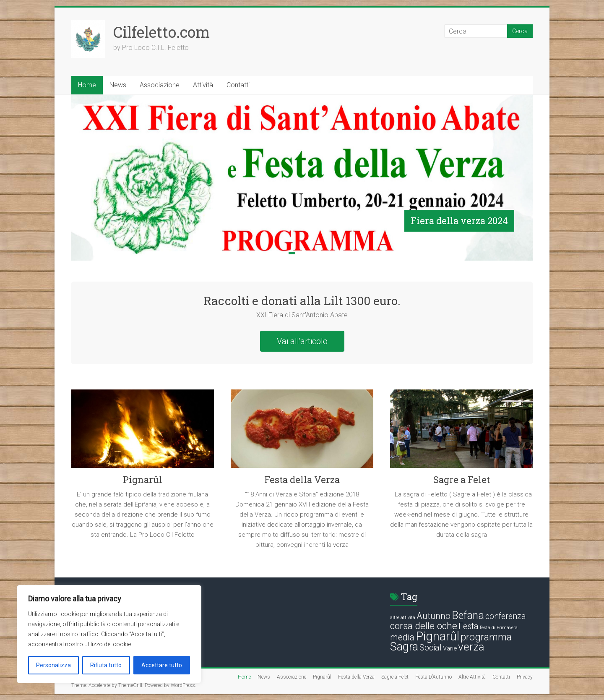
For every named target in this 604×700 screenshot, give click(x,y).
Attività (203, 85)
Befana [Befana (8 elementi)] (468, 615)
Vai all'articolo (302, 341)
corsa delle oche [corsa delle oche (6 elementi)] (424, 626)
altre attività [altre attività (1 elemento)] (403, 618)
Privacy (525, 677)
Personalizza (53, 665)
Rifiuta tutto (106, 665)
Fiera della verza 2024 (459, 221)
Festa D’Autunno (433, 677)
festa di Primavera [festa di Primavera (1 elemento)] (499, 628)
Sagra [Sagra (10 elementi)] (404, 647)
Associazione (160, 85)
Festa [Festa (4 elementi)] (469, 626)
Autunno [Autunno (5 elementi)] (433, 616)
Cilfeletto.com (161, 32)
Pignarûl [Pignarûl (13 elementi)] (437, 636)
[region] (109, 634)
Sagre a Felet (462, 479)
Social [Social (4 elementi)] (431, 648)
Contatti (238, 85)
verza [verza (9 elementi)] (471, 647)
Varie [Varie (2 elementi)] (450, 648)
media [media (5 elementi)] (402, 637)
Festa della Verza (302, 479)
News (118, 85)
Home (87, 85)
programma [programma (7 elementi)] (486, 637)
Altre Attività (472, 677)
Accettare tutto (162, 665)
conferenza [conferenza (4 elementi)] (506, 616)
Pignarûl (143, 479)
